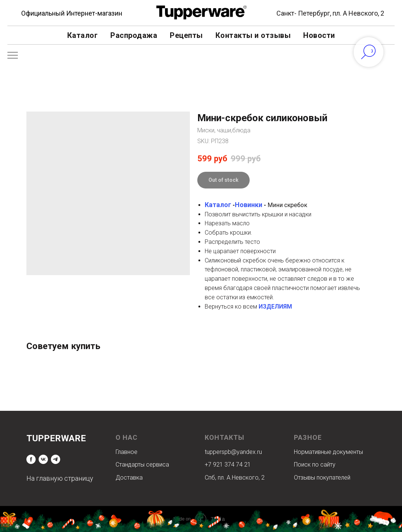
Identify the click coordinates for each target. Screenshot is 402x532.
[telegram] (56, 459)
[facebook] (31, 459)
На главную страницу (60, 478)
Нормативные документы (328, 452)
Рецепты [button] (186, 35)
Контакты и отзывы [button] (253, 35)
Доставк (127, 478)
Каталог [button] (83, 35)
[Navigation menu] (13, 56)
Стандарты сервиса (142, 465)
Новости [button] (319, 35)
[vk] (43, 459)
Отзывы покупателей (322, 478)
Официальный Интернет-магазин (72, 13)
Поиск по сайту (315, 465)
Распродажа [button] (134, 35)
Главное (127, 452)
